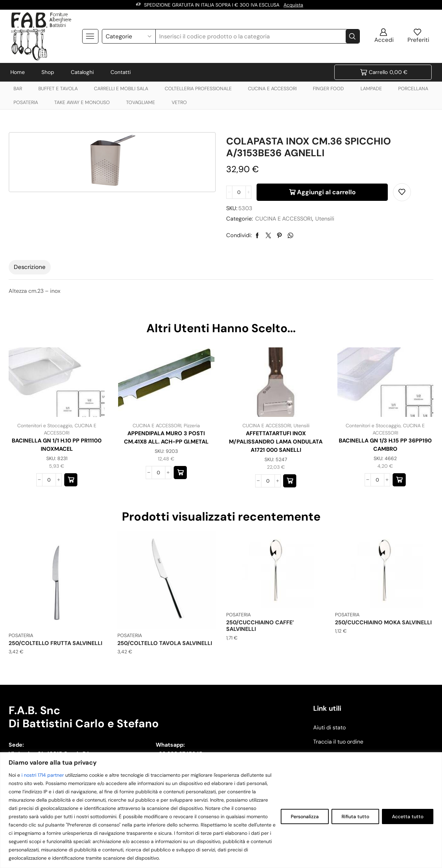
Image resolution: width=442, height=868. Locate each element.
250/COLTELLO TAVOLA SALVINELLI (165, 643)
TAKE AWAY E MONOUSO (82, 102)
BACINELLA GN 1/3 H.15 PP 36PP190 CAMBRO (385, 445)
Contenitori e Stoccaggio (45, 426)
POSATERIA (26, 102)
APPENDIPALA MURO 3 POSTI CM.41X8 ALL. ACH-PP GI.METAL (166, 437)
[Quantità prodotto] (239, 192)
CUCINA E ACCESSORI (272, 88)
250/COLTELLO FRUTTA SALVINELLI (55, 643)
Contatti (121, 72)
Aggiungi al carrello (326, 192)
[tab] (30, 267)
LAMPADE (371, 88)
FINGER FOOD (328, 88)
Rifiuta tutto (355, 816)
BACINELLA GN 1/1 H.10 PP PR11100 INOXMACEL (57, 445)
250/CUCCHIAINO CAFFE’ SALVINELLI (260, 626)
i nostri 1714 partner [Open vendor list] (43, 775)
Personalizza (305, 816)
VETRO (179, 102)
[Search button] (353, 36)
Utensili (325, 219)
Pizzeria (192, 426)
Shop (48, 72)
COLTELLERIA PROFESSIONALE (198, 88)
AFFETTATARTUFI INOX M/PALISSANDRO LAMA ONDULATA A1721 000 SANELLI (276, 442)
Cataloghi (82, 72)
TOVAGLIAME (141, 102)
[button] (71, 480)
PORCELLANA (413, 88)
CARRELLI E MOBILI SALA (121, 88)
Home (18, 72)
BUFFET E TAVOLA (58, 88)
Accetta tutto (408, 816)
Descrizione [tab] (30, 267)
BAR (18, 88)
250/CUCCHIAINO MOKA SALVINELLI (383, 622)
